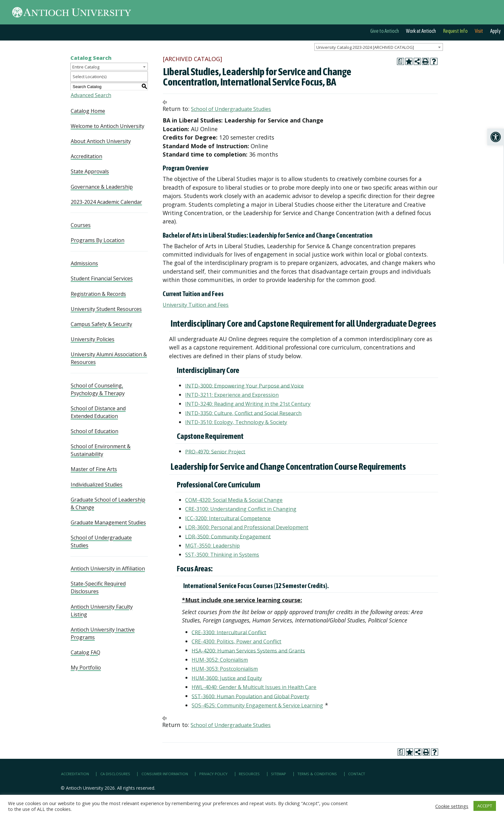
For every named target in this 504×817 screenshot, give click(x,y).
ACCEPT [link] (485, 806)
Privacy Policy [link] (213, 774)
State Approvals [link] (90, 171)
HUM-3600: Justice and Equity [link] (227, 678)
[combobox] (379, 47)
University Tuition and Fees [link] (196, 305)
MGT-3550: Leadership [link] (212, 546)
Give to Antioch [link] (385, 31)
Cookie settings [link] (452, 806)
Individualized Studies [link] (97, 485)
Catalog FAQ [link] (85, 652)
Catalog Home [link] (88, 111)
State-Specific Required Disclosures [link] (98, 587)
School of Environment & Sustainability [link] (101, 450)
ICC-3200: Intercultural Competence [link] (228, 518)
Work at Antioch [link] (421, 31)
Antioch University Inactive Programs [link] (103, 633)
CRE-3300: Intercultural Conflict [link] (229, 632)
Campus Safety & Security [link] (101, 324)
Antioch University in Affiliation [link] (108, 568)
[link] (496, 137)
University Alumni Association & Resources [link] (109, 358)
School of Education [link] (94, 431)
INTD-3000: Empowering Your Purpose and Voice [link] (244, 386)
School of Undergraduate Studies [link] (101, 541)
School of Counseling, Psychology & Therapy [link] (98, 389)
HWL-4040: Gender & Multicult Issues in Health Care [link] (254, 687)
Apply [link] (495, 31)
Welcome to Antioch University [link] (108, 126)
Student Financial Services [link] (102, 278)
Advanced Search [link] (91, 95)
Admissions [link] (84, 263)
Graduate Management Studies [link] (108, 522)
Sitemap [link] (279, 774)
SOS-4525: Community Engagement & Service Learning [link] (257, 705)
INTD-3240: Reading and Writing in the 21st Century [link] (248, 404)
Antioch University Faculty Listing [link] (102, 611)
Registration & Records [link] (98, 294)
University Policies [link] (93, 339)
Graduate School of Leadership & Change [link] (108, 504)
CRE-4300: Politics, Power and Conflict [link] (236, 641)
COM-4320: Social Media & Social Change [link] (234, 500)
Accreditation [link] (86, 156)
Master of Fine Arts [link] (94, 469)
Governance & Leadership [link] (102, 187)
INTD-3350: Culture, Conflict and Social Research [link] (243, 413)
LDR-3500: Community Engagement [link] (228, 536)
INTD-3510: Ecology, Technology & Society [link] (236, 422)
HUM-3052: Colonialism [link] (220, 660)
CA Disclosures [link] (115, 774)
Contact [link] (357, 774)
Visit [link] (479, 31)
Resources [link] (249, 774)
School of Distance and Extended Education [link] (98, 412)
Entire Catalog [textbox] (86, 67)
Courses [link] (81, 225)
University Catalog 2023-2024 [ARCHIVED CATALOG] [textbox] (365, 47)
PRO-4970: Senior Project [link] (215, 451)
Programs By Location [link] (98, 240)
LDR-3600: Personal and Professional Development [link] (247, 527)
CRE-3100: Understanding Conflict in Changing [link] (241, 509)
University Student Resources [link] (106, 309)
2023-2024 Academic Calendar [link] (106, 202)
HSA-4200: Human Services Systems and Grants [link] (248, 650)
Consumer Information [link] (165, 774)
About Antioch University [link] (101, 141)
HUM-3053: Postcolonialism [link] (225, 669)
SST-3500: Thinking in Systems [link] (222, 555)
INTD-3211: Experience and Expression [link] (232, 395)
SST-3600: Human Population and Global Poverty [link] (250, 696)
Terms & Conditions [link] (317, 774)
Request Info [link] (455, 31)
